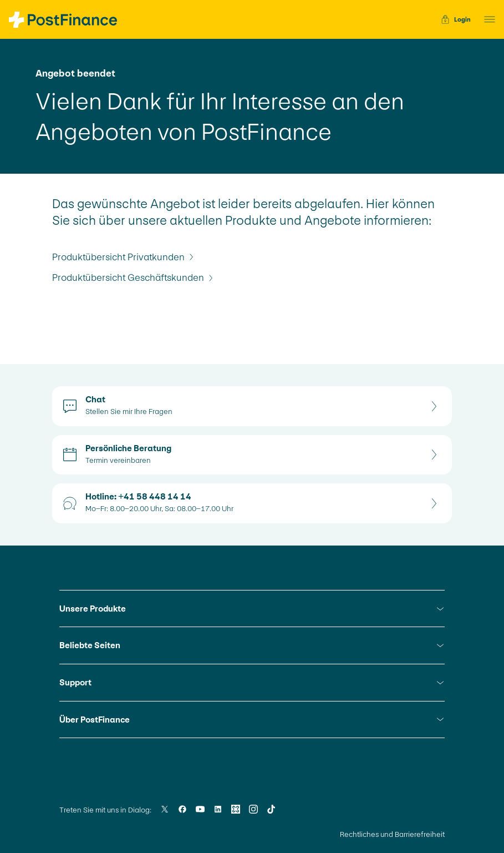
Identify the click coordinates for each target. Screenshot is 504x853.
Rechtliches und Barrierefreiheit (392, 834)
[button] (486, 19)
